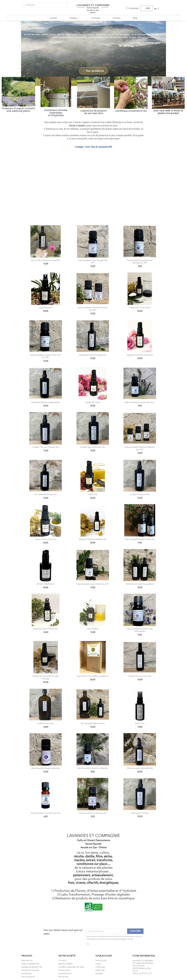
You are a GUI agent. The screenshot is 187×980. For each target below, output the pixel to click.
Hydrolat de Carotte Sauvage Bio (140, 584)
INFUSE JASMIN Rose (46, 584)
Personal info (101, 960)
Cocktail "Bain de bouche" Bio (93, 447)
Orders (98, 964)
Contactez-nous (65, 973)
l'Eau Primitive (93, 629)
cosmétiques (27, 973)
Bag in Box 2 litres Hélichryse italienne (93, 676)
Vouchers (99, 973)
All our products (28, 977)
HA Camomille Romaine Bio (46, 494)
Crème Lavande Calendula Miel (140, 768)
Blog (135, 18)
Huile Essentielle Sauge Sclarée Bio (46, 768)
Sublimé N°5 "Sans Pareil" (140, 307)
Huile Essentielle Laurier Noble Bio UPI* (93, 584)
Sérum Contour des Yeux (46, 539)
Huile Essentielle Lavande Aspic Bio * (140, 402)
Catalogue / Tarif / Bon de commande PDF (93, 147)
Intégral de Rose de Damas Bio (140, 355)
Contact (116, 18)
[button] (94, 71)
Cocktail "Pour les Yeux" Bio (140, 676)
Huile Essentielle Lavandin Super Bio (46, 813)
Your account (104, 956)
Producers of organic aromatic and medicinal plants (19, 109)
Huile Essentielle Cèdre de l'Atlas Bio (93, 768)
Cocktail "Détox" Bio (46, 723)
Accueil (53, 18)
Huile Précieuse (46, 307)
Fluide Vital (93, 494)
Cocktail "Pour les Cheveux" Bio (46, 447)
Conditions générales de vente (71, 967)
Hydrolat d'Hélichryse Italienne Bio (46, 402)
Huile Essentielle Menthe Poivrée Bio (140, 539)
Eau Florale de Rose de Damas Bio (46, 260)
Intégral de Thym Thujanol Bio (46, 629)
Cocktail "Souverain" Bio (140, 494)
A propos (96, 18)
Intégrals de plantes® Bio (32, 967)
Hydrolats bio (27, 960)
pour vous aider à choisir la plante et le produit (168, 112)
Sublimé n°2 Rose (93, 402)
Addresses (100, 970)
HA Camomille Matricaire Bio (93, 723)
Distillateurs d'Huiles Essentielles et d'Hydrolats (56, 112)
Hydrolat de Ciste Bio (140, 813)
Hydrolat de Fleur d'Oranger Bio (93, 355)
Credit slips (100, 967)
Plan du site (63, 977)
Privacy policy (64, 970)
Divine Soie (140, 723)
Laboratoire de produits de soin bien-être (94, 112)
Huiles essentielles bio (31, 964)
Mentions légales (66, 964)
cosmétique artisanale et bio (131, 111)
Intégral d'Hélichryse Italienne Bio (93, 539)
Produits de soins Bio (30, 970)
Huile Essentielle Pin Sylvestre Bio (93, 813)
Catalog (74, 18)
